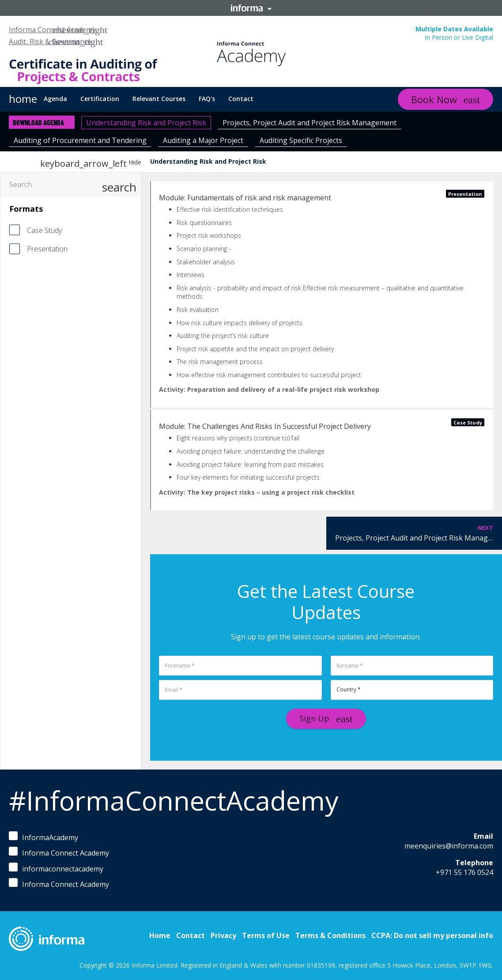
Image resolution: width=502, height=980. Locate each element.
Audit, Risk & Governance (50, 41)
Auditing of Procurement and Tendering (80, 140)
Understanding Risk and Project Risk (146, 123)
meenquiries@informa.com (449, 846)
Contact (191, 935)
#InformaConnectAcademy (174, 800)
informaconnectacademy (56, 868)
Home (160, 935)
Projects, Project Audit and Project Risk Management (310, 123)
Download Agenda (38, 122)
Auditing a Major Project (203, 140)
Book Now (434, 99)
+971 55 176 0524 (464, 872)
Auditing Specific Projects (301, 140)
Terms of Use (266, 935)
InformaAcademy (43, 837)
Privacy (223, 935)
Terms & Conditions (330, 935)
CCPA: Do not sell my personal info (432, 935)
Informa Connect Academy (52, 30)
